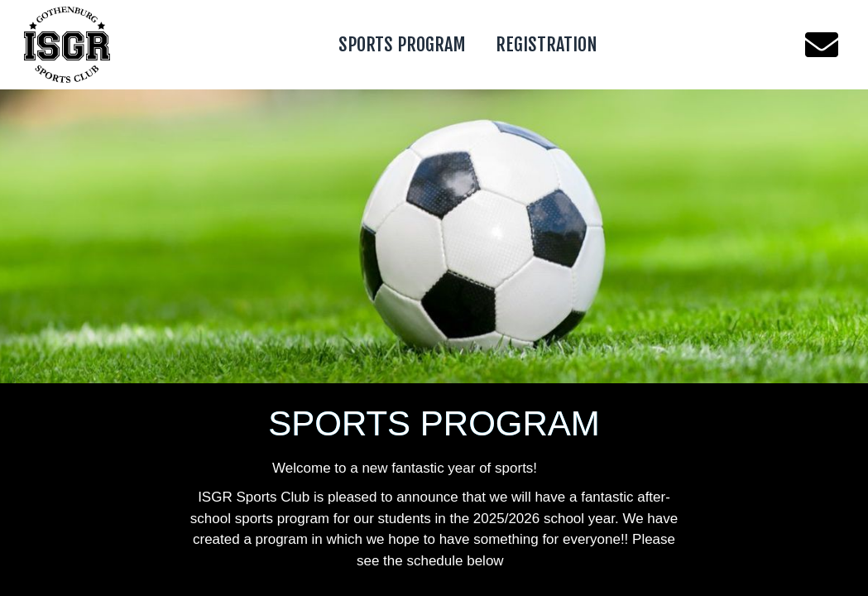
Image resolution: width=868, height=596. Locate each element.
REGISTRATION (547, 44)
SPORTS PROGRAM (402, 44)
